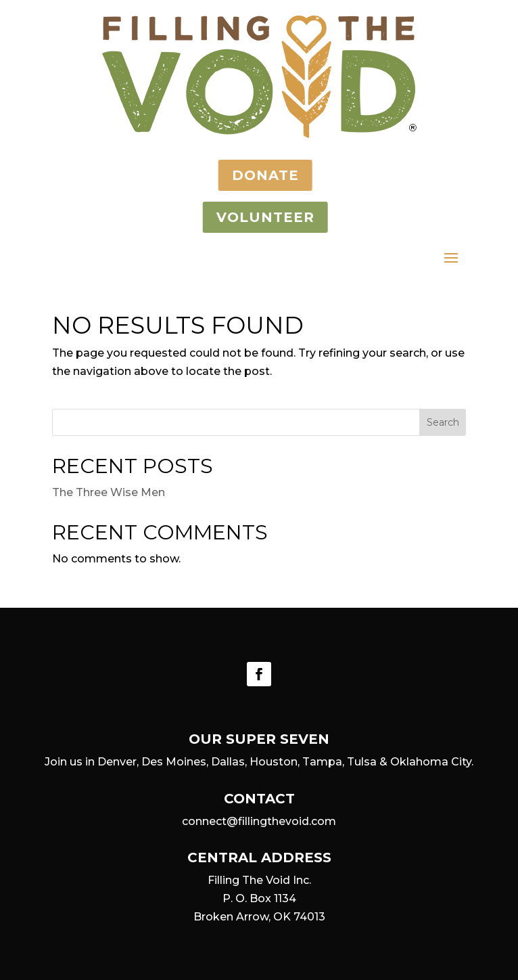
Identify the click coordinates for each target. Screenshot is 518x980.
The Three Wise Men (109, 492)
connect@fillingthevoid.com (259, 821)
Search (443, 422)
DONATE (252, 175)
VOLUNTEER (252, 217)
